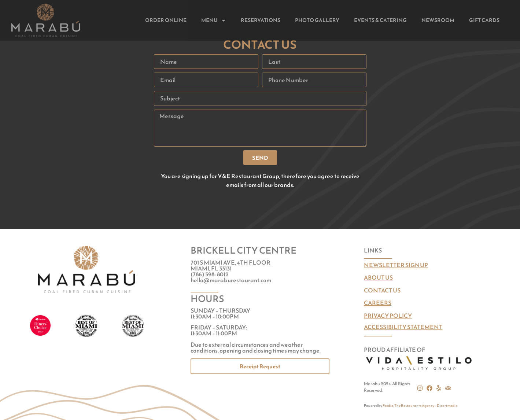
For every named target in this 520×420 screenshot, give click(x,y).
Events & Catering (380, 20)
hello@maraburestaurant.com (231, 280)
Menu (214, 21)
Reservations (261, 20)
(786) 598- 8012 (210, 274)
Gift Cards (484, 20)
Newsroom (438, 20)
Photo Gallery (317, 20)
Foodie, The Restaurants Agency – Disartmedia (420, 406)
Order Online (166, 20)
